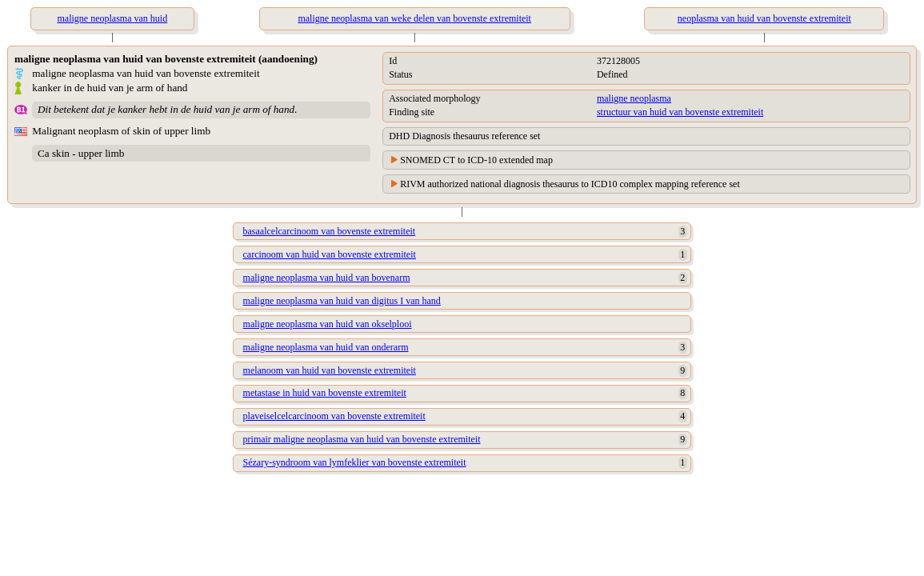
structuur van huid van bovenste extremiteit (680, 112)
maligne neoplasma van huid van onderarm (326, 347)
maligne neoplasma (634, 98)
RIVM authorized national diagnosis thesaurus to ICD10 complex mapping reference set (570, 184)
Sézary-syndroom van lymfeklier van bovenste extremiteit (355, 462)
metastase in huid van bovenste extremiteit (325, 393)
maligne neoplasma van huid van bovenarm (327, 278)
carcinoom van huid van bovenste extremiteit (330, 254)
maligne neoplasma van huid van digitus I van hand (342, 301)
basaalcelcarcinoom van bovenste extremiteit (330, 231)
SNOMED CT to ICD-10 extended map (476, 160)
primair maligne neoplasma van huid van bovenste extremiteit (362, 439)
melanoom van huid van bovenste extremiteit (330, 370)
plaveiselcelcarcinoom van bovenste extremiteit (334, 416)
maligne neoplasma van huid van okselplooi (328, 324)
